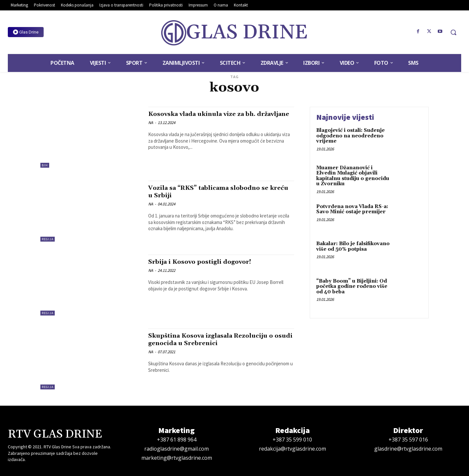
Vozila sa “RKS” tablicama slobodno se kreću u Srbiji (217, 192)
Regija (48, 239)
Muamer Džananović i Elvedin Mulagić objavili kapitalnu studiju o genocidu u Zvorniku (353, 176)
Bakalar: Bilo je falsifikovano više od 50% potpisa (353, 246)
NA (151, 130)
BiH (45, 165)
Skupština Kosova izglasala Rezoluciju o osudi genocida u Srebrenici (220, 339)
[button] (453, 32)
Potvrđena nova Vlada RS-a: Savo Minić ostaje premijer (352, 209)
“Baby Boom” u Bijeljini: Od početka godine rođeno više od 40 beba (352, 287)
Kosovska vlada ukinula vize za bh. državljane (210, 118)
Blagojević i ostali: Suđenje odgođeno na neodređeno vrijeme (350, 136)
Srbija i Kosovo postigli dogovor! (206, 262)
